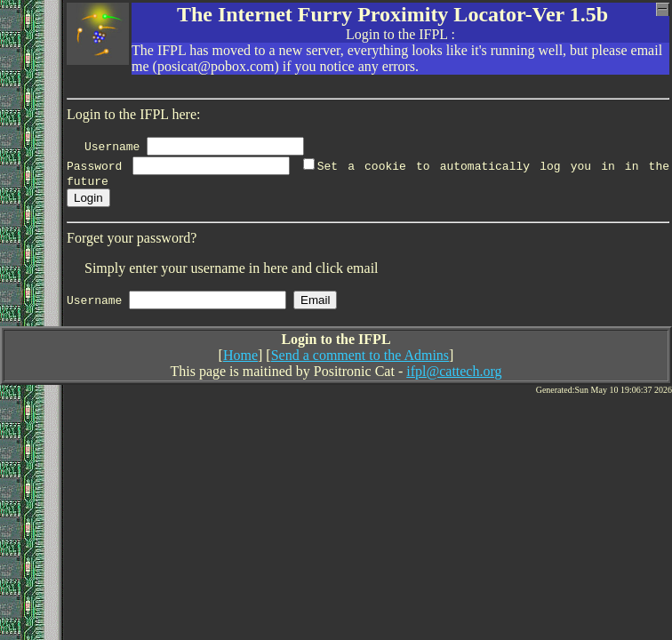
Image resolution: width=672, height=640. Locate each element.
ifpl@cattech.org (454, 374)
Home (240, 358)
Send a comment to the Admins (360, 358)
